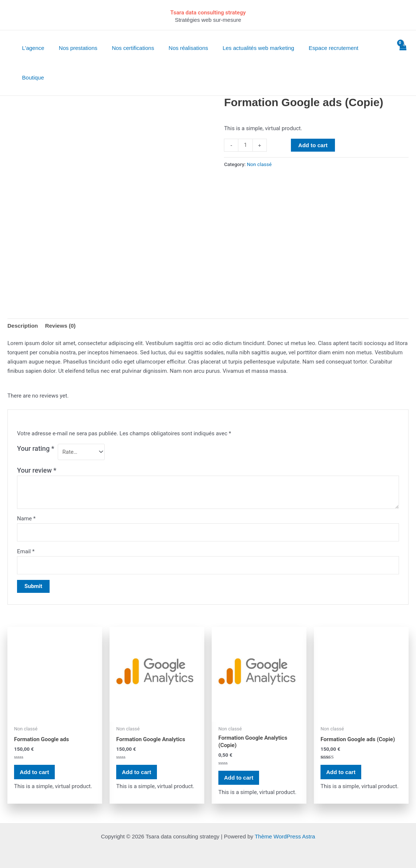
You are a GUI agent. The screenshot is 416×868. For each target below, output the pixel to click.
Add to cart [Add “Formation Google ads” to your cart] (35, 772)
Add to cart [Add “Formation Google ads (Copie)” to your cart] (341, 772)
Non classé (259, 164)
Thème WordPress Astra (285, 836)
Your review (37, 470)
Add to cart (313, 145)
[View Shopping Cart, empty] (403, 63)
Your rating (36, 448)
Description (23, 326)
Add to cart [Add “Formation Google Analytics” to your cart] (137, 772)
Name (26, 519)
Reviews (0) (61, 326)
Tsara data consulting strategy (208, 13)
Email (26, 551)
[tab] (23, 326)
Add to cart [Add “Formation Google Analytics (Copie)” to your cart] (239, 778)
